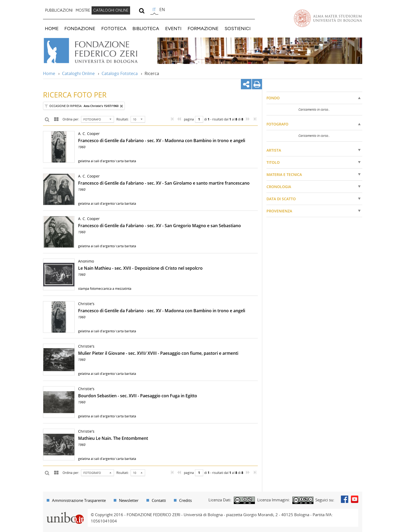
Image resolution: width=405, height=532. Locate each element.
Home (49, 73)
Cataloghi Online (78, 73)
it (154, 10)
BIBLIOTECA (146, 28)
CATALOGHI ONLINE (111, 10)
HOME (52, 28)
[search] (142, 11)
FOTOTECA (114, 28)
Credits (185, 500)
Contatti (159, 500)
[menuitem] (59, 11)
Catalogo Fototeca (120, 73)
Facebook (345, 499)
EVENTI (173, 28)
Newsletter (129, 500)
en (162, 10)
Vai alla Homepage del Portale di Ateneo (328, 18)
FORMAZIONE (203, 28)
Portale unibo (65, 512)
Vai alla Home (97, 51)
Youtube (355, 499)
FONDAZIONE (80, 28)
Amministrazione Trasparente (79, 500)
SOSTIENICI (238, 28)
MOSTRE (83, 10)
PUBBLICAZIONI (59, 10)
